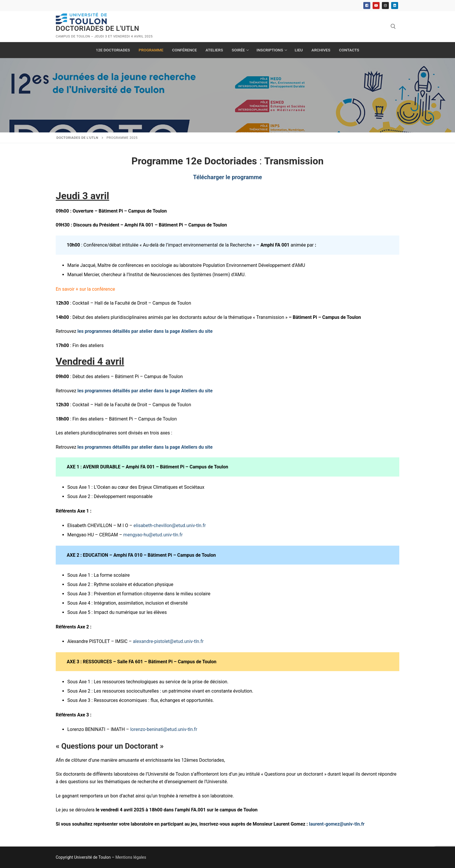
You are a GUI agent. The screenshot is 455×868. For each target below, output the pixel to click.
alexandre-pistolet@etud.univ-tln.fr (168, 641)
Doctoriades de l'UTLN (98, 28)
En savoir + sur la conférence (85, 289)
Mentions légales (131, 857)
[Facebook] (367, 6)
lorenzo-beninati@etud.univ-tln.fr (164, 729)
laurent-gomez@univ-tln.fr (337, 824)
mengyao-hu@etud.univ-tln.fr (153, 535)
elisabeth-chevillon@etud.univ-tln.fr (170, 525)
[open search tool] (393, 26)
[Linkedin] (395, 6)
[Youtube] (376, 6)
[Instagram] (385, 6)
